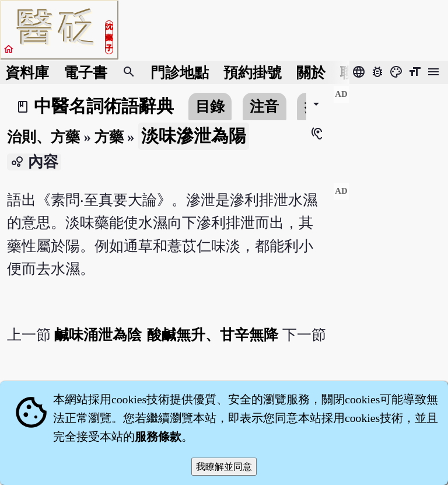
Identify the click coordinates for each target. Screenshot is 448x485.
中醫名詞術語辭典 (104, 106)
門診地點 (180, 73)
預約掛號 (253, 73)
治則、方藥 (43, 137)
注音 (264, 107)
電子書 (85, 73)
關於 (311, 73)
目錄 (210, 107)
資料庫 (27, 73)
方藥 (109, 137)
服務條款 (158, 437)
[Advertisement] (391, 129)
